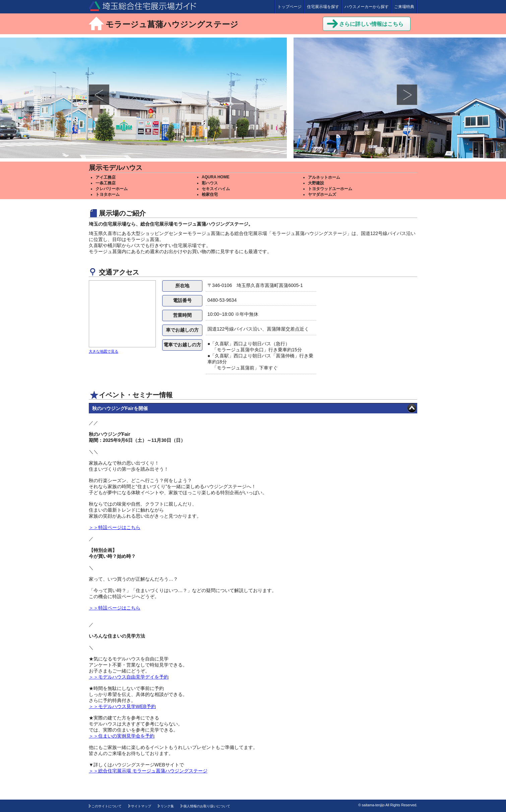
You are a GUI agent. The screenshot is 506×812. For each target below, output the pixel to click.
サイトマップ (141, 806)
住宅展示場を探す (323, 7)
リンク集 (167, 806)
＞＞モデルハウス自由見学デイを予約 (129, 677)
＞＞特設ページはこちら (115, 527)
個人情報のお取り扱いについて (207, 806)
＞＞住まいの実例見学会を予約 (122, 736)
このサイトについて (107, 806)
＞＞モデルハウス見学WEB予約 (122, 706)
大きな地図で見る (104, 351)
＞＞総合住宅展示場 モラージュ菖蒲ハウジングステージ (148, 771)
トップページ (290, 7)
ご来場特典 (404, 7)
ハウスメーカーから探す (367, 7)
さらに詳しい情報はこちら (365, 23)
